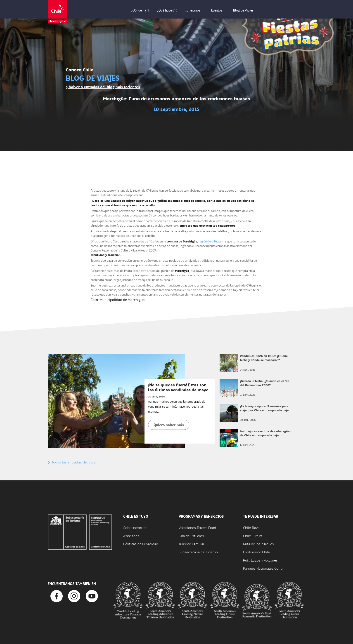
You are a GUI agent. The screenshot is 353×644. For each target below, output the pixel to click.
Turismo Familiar (191, 544)
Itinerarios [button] (196, 10)
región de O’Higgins (211, 241)
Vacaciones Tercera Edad (197, 528)
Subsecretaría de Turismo (198, 552)
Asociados (131, 536)
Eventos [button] (220, 10)
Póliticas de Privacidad (141, 544)
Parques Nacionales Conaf (263, 568)
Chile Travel (252, 528)
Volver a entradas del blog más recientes (103, 87)
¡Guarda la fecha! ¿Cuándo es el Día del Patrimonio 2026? (265, 383)
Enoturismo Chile (256, 552)
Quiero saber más (169, 425)
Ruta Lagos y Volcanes (260, 560)
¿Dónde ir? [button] (142, 10)
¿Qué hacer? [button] (169, 10)
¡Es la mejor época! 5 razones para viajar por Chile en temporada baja (264, 408)
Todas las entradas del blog (72, 462)
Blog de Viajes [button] (246, 10)
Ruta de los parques (258, 544)
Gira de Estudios (191, 536)
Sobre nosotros (135, 528)
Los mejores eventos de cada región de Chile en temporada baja (265, 433)
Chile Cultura (253, 536)
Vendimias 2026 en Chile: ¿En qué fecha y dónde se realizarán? (264, 358)
